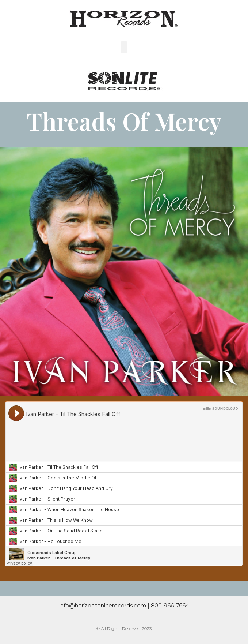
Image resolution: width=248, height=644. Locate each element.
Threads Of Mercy (124, 121)
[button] (124, 47)
